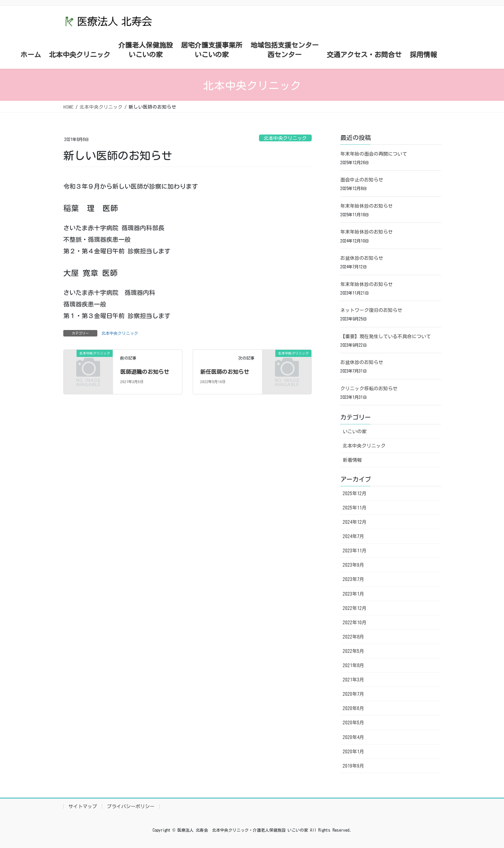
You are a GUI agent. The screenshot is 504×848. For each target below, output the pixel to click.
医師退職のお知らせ (145, 372)
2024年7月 (353, 536)
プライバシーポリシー (131, 806)
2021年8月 (353, 665)
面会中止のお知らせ (362, 180)
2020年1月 (353, 752)
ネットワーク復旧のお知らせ (371, 310)
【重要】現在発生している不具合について (386, 336)
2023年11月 (355, 551)
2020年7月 (353, 694)
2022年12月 (355, 608)
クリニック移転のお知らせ (369, 389)
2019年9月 (353, 766)
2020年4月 (353, 737)
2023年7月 (353, 579)
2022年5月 (353, 651)
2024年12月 (355, 522)
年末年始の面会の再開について (374, 154)
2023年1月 (353, 594)
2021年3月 (353, 680)
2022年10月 (355, 623)
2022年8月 (353, 637)
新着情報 (352, 460)
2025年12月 (355, 493)
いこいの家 (355, 431)
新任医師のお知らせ (225, 372)
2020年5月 (353, 723)
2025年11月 (355, 508)
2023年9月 (353, 565)
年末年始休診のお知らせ (367, 206)
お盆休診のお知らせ (362, 258)
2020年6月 (353, 708)
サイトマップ (83, 806)
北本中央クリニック (285, 138)
